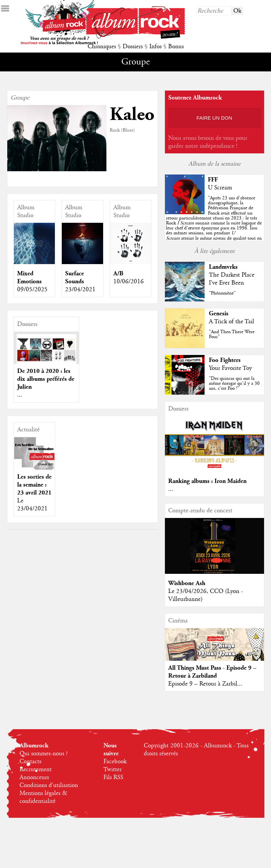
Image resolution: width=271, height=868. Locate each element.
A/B (118, 274)
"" (214, 223)
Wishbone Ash (187, 583)
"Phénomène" (222, 293)
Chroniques (102, 47)
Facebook (115, 762)
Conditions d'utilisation (49, 785)
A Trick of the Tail (232, 322)
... (20, 395)
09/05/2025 (32, 290)
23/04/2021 (80, 290)
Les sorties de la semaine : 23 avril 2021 (34, 485)
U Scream (220, 188)
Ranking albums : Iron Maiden (207, 481)
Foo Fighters (225, 360)
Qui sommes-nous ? (44, 754)
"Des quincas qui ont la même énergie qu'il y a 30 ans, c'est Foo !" (234, 383)
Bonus (176, 47)
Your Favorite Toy (230, 368)
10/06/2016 (129, 282)
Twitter (113, 769)
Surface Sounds (75, 277)
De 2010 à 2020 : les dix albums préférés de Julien (46, 379)
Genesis (219, 314)
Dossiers (133, 47)
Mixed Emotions (29, 277)
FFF (213, 180)
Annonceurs (34, 777)
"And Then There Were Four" (232, 334)
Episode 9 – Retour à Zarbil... (205, 684)
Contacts (30, 762)
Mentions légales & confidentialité (43, 797)
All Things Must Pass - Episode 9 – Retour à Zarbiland (212, 672)
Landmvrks (223, 267)
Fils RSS (113, 777)
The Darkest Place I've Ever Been (232, 279)
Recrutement (36, 769)
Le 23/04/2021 (32, 505)
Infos (155, 47)
